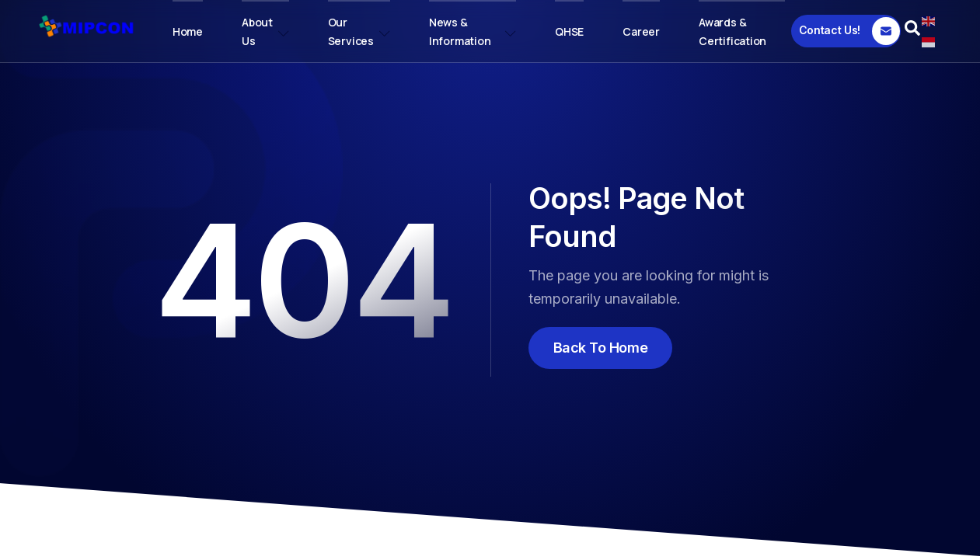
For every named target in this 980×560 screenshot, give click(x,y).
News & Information (473, 31)
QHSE (569, 31)
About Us (265, 31)
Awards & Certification (732, 31)
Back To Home (601, 348)
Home (188, 31)
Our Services (359, 31)
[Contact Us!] (846, 31)
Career (641, 31)
